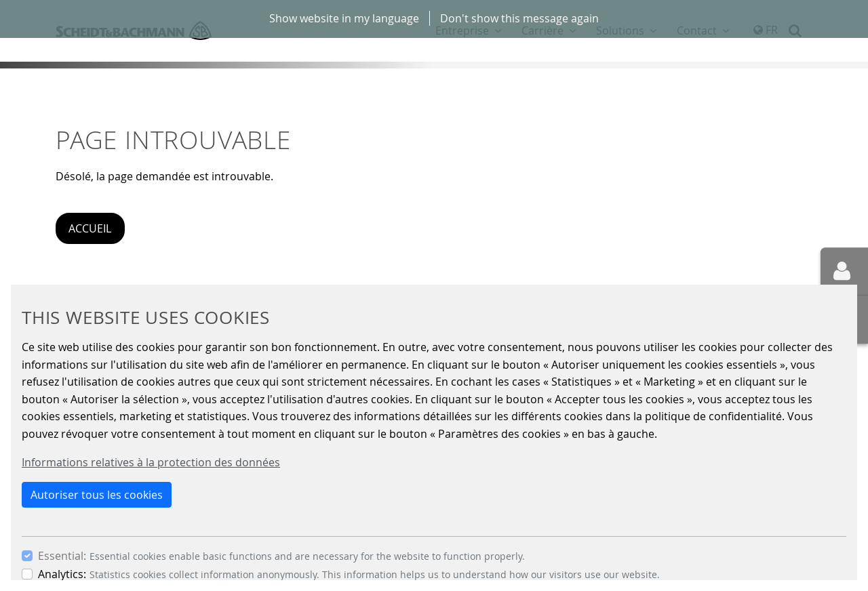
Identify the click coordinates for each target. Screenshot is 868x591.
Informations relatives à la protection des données (151, 462)
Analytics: (62, 574)
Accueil (90, 228)
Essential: (62, 556)
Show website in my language (344, 18)
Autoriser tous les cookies (97, 495)
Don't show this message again (519, 18)
